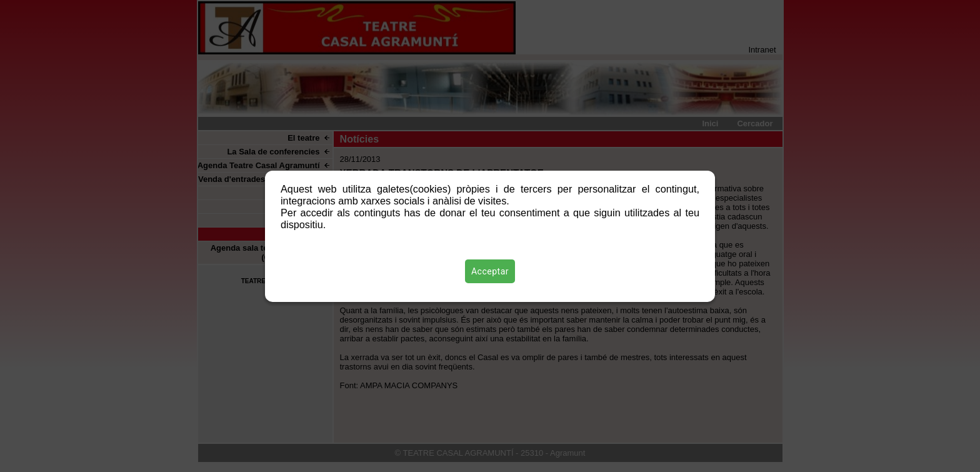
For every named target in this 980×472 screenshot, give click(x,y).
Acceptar (490, 271)
